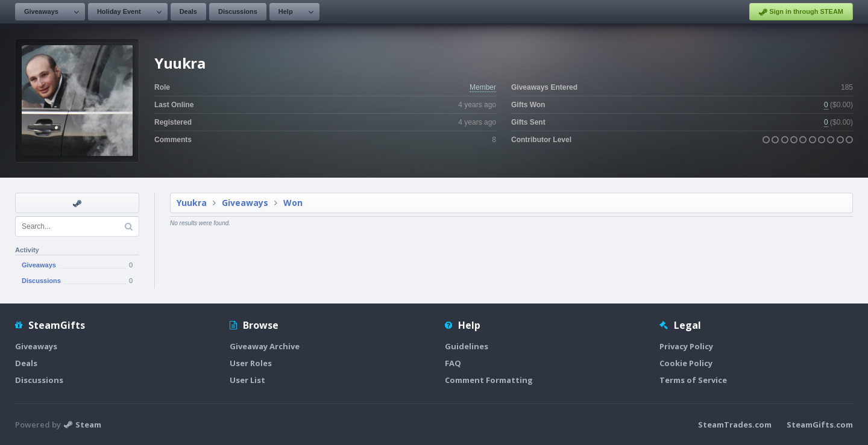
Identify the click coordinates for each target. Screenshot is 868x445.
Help (286, 11)
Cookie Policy (686, 363)
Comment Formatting (489, 380)
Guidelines (467, 346)
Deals (188, 11)
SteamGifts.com (820, 425)
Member (483, 87)
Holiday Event (119, 11)
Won (293, 203)
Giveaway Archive (265, 346)
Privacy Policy (686, 346)
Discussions (238, 11)
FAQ (453, 363)
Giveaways (41, 11)
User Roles (251, 363)
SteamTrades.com (735, 425)
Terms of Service (693, 380)
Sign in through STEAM (801, 12)
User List (247, 380)
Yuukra (192, 203)
